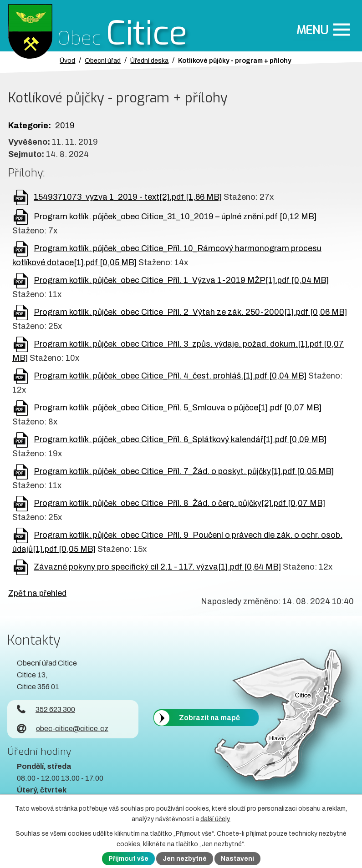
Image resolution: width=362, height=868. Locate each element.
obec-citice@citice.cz (63, 729)
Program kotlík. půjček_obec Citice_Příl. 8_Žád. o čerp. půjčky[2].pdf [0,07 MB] (179, 503)
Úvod (67, 61)
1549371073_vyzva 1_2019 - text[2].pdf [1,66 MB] (128, 197)
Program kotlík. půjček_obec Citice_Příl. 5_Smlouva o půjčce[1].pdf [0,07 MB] (178, 408)
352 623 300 (46, 709)
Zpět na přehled (37, 593)
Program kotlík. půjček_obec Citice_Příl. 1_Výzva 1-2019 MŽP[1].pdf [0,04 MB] (181, 280)
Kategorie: (30, 126)
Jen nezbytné (185, 859)
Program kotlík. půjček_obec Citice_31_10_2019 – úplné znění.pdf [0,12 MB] (175, 217)
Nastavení (237, 859)
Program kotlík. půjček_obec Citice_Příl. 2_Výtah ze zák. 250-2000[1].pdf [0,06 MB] (190, 312)
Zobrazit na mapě (209, 718)
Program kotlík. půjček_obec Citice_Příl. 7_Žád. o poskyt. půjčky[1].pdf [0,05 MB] (184, 471)
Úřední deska (149, 61)
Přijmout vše (128, 859)
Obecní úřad (103, 61)
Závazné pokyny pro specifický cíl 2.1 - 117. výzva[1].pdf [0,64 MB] (157, 567)
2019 (65, 126)
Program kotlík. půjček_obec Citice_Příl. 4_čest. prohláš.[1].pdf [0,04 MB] (170, 376)
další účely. (215, 819)
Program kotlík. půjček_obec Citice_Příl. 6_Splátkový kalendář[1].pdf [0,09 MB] (180, 439)
